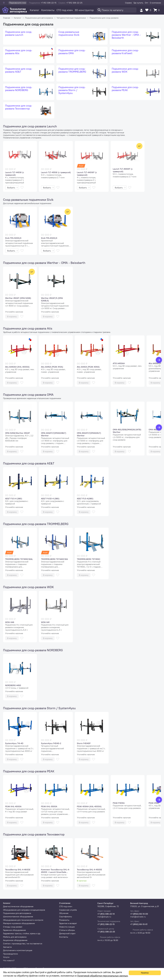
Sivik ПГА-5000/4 (13, 238)
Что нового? (9, 960)
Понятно (145, 973)
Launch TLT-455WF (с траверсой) (123, 170)
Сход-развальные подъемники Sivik (28, 200)
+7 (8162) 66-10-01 (139, 924)
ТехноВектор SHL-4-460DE (18, 870)
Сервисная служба (68, 910)
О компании (155, 3)
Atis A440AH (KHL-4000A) (17, 367)
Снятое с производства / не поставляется (23, 944)
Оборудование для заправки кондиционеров (24, 910)
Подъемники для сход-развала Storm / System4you (39, 708)
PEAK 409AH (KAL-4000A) (89, 806)
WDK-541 (45, 622)
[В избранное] (22, 187)
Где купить (138, 3)
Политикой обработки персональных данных (102, 976)
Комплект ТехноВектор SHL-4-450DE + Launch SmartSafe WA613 (55, 871)
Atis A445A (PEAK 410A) (52, 367)
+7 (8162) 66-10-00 (139, 914)
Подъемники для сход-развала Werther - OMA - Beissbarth (44, 263)
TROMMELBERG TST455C (89, 559)
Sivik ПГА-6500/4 (49, 238)
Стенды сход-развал (13, 927)
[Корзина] (157, 10)
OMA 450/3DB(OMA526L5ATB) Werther (127, 431)
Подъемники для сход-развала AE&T (29, 463)
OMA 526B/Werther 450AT (17, 433)
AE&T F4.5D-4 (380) (50, 499)
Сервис (129, 3)
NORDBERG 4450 (13, 685)
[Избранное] (149, 10)
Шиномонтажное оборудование (18, 917)
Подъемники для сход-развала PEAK (29, 771)
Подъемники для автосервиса (39, 18)
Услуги (6, 957)
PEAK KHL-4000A (13, 806)
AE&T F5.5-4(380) (85, 499)
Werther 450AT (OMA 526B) (18, 298)
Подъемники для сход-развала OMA (28, 395)
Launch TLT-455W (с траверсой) (56, 172)
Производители (10, 954)
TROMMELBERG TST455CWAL (19, 559)
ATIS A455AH (119, 363)
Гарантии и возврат (68, 923)
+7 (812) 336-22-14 (106, 914)
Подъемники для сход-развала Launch (30, 126)
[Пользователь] (141, 10)
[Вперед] (159, 360)
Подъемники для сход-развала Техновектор (34, 834)
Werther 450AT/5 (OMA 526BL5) (52, 299)
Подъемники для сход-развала (104, 18)
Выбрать (13, 188)
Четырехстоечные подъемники (71, 18)
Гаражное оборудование (14, 930)
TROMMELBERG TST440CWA (54, 559)
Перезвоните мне (18, 3)
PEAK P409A (119, 803)
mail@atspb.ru (104, 917)
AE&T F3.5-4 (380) (14, 499)
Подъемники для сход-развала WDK (28, 587)
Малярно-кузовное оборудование (19, 923)
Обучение (64, 913)
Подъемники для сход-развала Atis (28, 328)
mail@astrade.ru (138, 917)
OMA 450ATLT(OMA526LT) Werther (89, 434)
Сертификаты (66, 917)
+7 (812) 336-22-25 (106, 932)
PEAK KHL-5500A (49, 806)
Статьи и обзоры (67, 930)
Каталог (35, 10)
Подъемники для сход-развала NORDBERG (33, 650)
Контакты (64, 937)
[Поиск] (117, 10)
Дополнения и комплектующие (18, 950)
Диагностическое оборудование (18, 906)
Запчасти (7, 947)
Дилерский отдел (67, 933)
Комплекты (48, 10)
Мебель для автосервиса (15, 937)
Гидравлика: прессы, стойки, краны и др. (22, 933)
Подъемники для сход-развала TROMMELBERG (36, 524)
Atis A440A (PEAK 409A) (88, 367)
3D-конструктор (84, 10)
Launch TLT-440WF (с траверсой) (87, 174)
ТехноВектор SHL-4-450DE (89, 870)
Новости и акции (67, 927)
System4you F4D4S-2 (51, 743)
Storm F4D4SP (84, 743)
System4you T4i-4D (14, 743)
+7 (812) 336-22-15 (106, 924)
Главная (7, 18)
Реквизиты (64, 920)
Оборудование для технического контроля (23, 920)
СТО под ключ (65, 10)
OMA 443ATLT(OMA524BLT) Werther (54, 434)
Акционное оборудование (15, 940)
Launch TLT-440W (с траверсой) (15, 174)
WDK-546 (10, 622)
